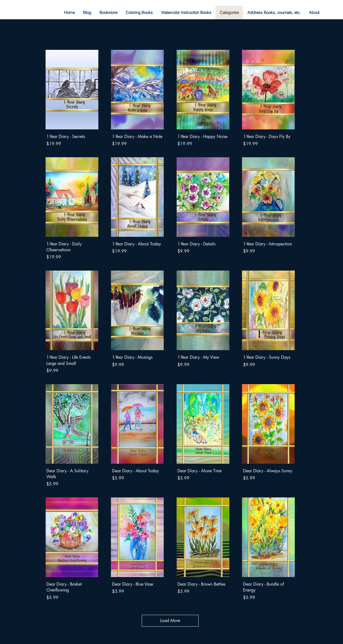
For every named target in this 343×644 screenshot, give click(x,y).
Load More (170, 621)
